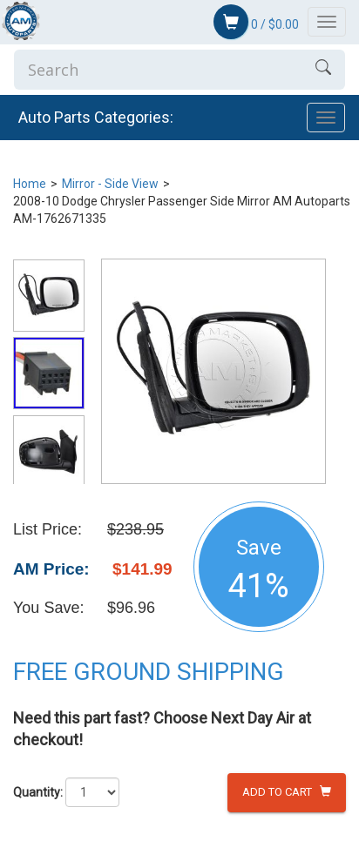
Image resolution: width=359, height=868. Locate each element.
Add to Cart (287, 792)
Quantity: (38, 792)
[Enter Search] (158, 70)
